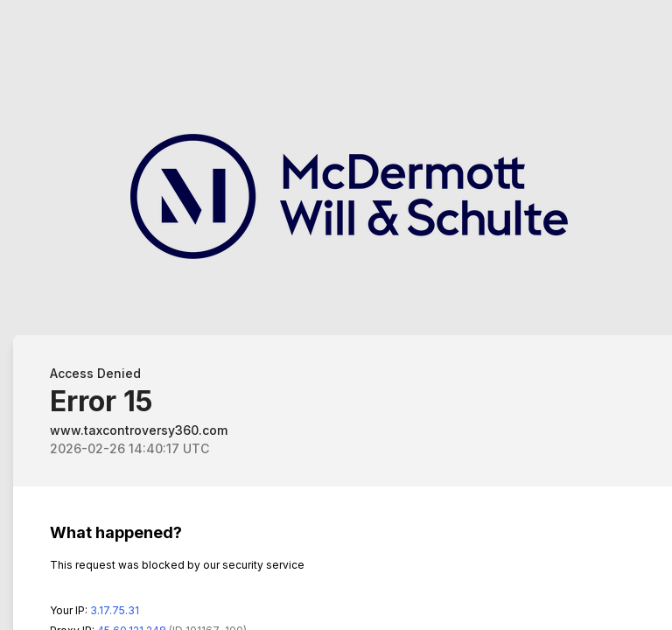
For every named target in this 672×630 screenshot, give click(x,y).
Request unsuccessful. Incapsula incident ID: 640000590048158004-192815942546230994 (336, 315)
